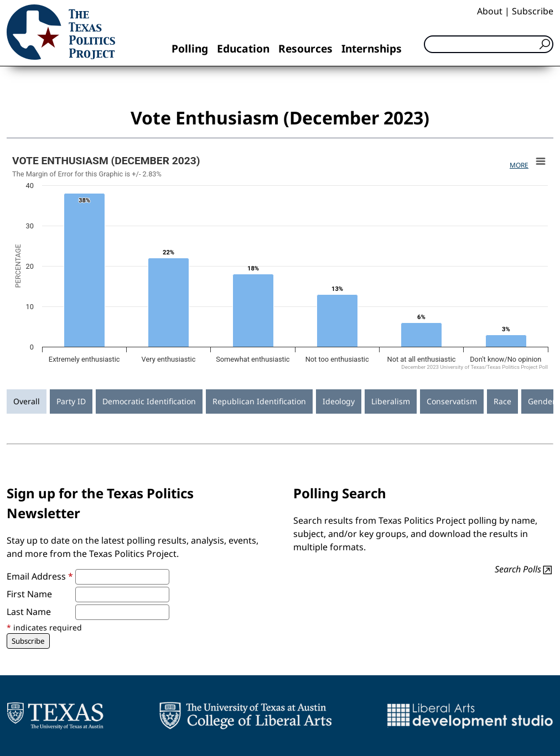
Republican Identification (259, 401)
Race (502, 401)
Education (243, 48)
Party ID (71, 401)
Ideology (339, 401)
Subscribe (533, 11)
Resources (305, 48)
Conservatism (452, 401)
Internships (372, 48)
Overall (27, 401)
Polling (190, 48)
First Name (29, 594)
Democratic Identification (149, 401)
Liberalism (391, 401)
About (490, 11)
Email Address (40, 576)
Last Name (29, 612)
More (519, 165)
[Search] (489, 44)
